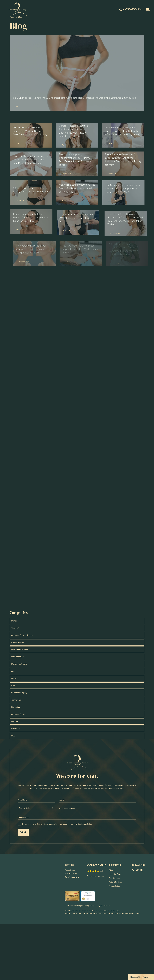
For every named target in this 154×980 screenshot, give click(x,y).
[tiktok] (137, 870)
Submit (23, 833)
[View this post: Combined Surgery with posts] (77, 693)
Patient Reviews (116, 882)
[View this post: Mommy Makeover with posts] (77, 650)
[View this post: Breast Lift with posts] (77, 729)
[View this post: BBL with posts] (77, 736)
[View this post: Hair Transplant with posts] (77, 657)
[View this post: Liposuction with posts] (77, 678)
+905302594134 (130, 9)
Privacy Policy (87, 824)
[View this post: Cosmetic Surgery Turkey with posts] (77, 635)
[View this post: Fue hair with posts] (77, 721)
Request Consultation (141, 977)
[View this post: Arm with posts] (77, 671)
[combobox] (36, 809)
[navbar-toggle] (148, 9)
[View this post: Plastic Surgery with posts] (77, 642)
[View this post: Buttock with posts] (77, 621)
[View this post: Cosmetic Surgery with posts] (77, 714)
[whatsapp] (133, 870)
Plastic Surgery (71, 870)
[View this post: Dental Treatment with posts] (77, 664)
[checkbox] (19, 825)
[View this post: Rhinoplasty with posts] (77, 707)
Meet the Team (115, 874)
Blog (111, 870)
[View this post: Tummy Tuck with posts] (77, 700)
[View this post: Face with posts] (77, 686)
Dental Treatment (72, 877)
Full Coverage (115, 878)
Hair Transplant (71, 874)
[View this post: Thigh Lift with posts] (77, 628)
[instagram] (142, 870)
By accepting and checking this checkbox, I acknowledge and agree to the (57, 824)
